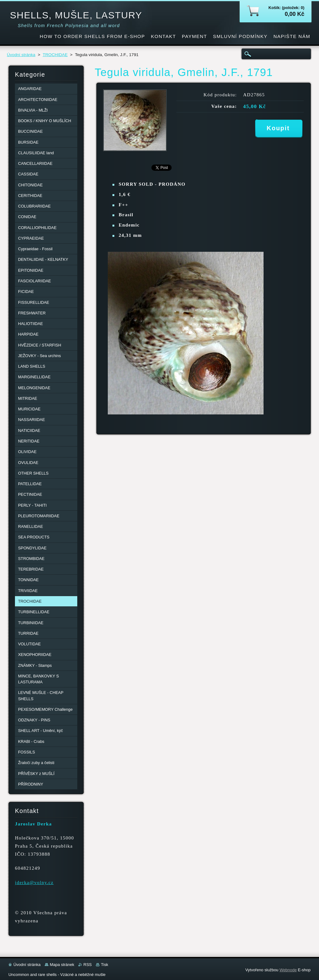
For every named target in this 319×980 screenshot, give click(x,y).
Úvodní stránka (21, 55)
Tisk (105, 965)
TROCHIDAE (55, 55)
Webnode (288, 970)
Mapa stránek (62, 965)
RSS (88, 965)
